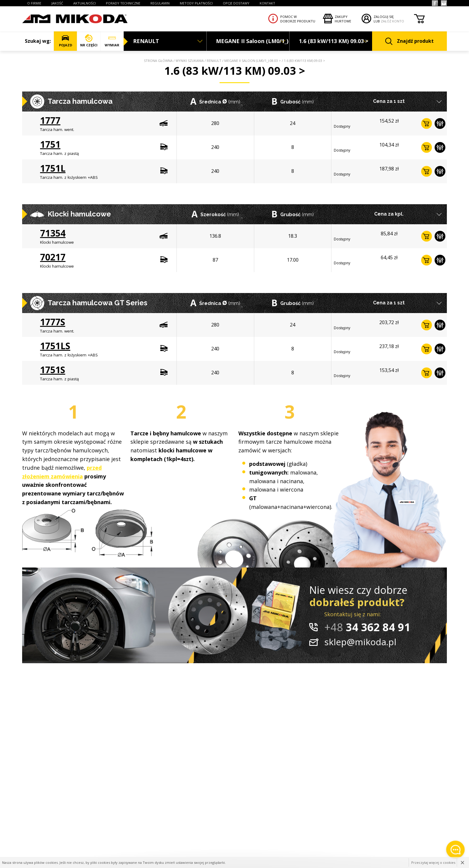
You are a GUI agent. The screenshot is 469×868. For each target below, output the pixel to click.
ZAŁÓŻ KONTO (392, 21)
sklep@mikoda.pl (360, 642)
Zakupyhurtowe (343, 19)
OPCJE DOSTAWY (236, 3)
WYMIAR (112, 41)
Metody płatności (196, 3)
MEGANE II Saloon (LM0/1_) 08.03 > (253, 61)
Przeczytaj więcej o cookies (433, 862)
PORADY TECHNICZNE (123, 3)
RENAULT (214, 61)
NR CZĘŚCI (89, 41)
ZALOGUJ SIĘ (384, 17)
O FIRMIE (34, 3)
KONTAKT (267, 3)
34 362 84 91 (367, 627)
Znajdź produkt (409, 41)
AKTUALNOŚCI (84, 3)
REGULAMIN (160, 3)
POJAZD (65, 41)
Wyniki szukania (190, 61)
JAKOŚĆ (57, 3)
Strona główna (158, 61)
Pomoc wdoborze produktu (298, 19)
